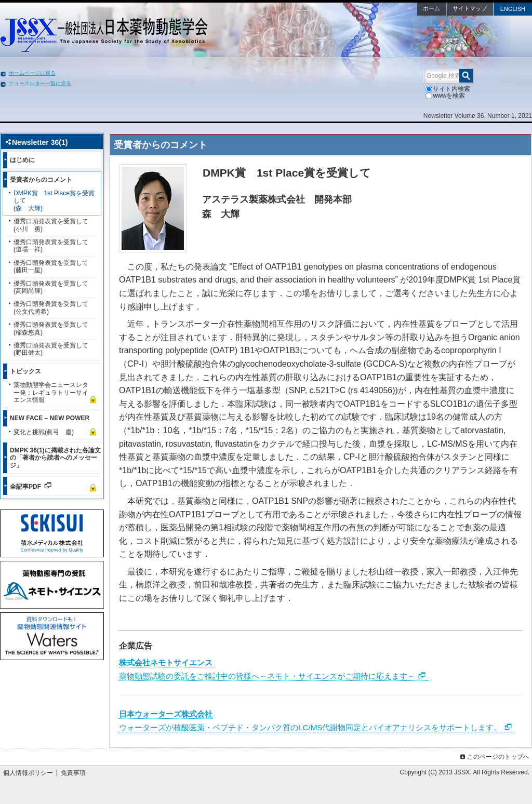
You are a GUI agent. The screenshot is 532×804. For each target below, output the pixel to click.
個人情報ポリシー (28, 773)
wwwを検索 (445, 96)
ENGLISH (513, 9)
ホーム (431, 8)
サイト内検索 (448, 89)
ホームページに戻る (32, 73)
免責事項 (73, 773)
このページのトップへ (494, 757)
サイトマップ (470, 8)
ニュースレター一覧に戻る (40, 83)
